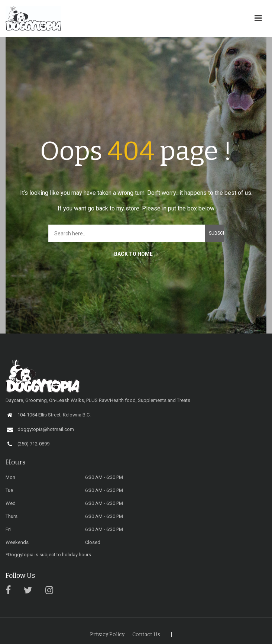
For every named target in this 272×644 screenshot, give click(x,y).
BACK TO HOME (136, 254)
